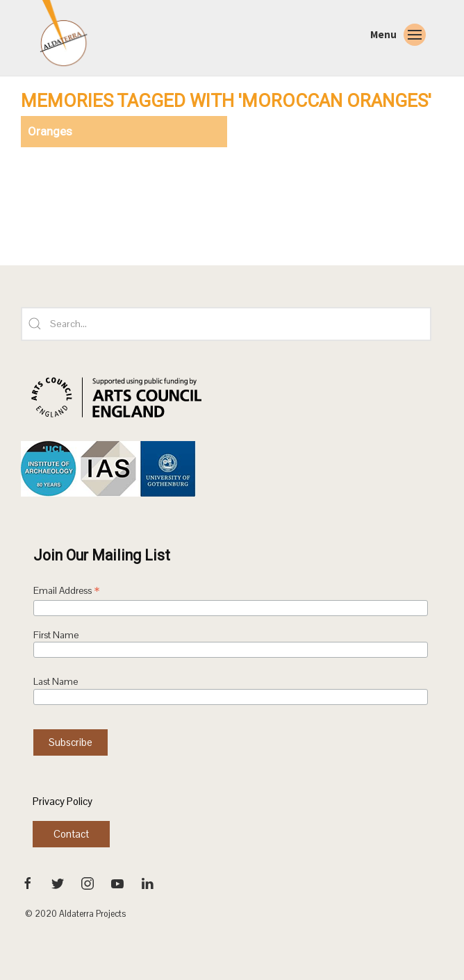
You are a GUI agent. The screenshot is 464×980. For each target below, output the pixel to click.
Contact (71, 834)
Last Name (56, 682)
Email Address (67, 592)
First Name (56, 635)
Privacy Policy (63, 801)
